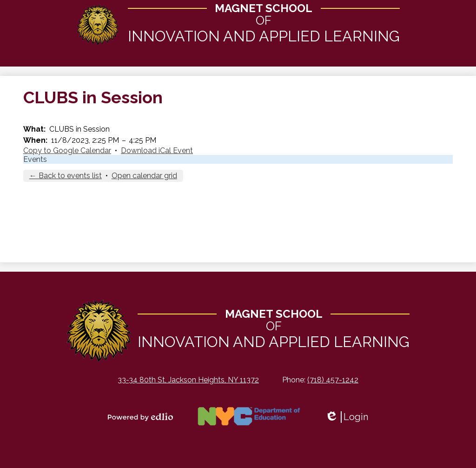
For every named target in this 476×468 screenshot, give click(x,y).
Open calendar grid (144, 176)
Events (35, 160)
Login (347, 417)
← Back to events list (66, 176)
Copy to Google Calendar (67, 151)
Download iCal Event (157, 151)
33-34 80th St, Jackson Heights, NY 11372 (188, 380)
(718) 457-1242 (333, 380)
